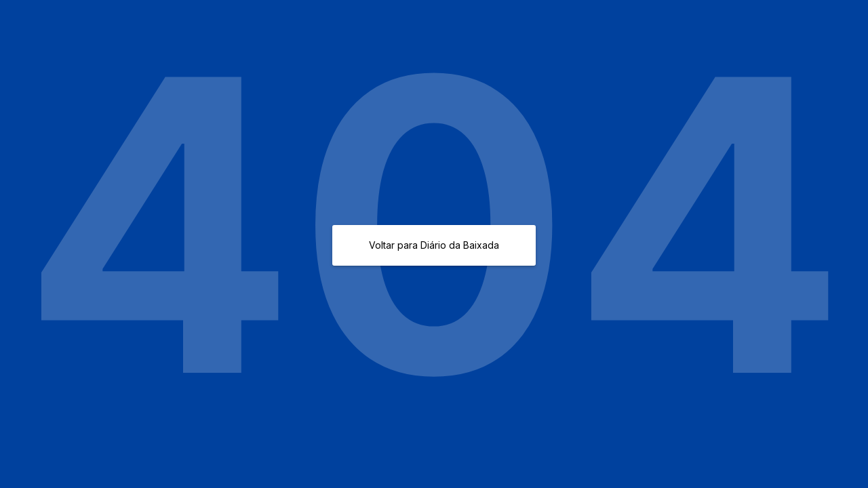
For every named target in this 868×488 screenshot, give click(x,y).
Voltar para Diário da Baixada (434, 245)
